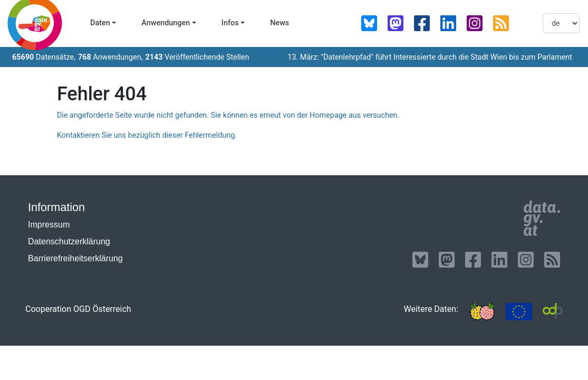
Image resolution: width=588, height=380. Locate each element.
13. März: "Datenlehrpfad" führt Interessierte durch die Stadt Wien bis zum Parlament (430, 57)
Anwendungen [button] (166, 23)
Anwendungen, (110, 57)
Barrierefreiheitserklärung (75, 258)
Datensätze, (44, 57)
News (279, 23)
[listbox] (561, 23)
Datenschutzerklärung (69, 241)
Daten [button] (100, 23)
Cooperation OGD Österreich (78, 309)
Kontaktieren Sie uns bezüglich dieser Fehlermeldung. (147, 135)
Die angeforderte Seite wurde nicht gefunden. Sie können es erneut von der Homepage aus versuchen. (228, 115)
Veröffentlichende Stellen (197, 57)
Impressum (49, 225)
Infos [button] (230, 23)
